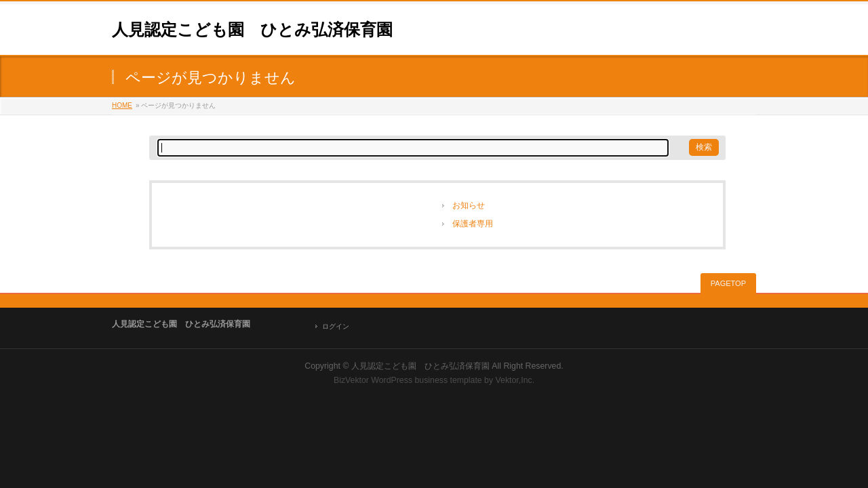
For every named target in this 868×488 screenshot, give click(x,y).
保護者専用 (473, 224)
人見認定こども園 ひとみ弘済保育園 (252, 29)
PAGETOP (728, 283)
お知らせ (469, 205)
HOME (122, 105)
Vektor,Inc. (515, 380)
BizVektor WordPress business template (408, 380)
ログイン (336, 326)
